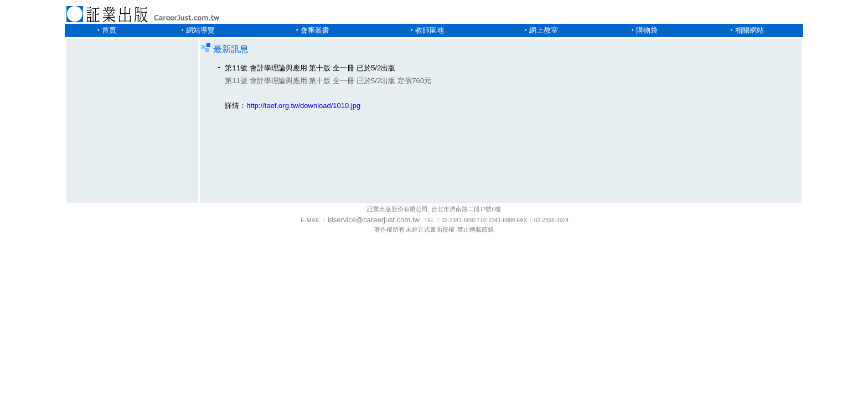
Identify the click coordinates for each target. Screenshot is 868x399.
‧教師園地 (426, 30)
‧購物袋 (643, 30)
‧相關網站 (746, 30)
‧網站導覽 (197, 30)
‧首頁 (105, 30)
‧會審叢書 (311, 30)
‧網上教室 (540, 30)
